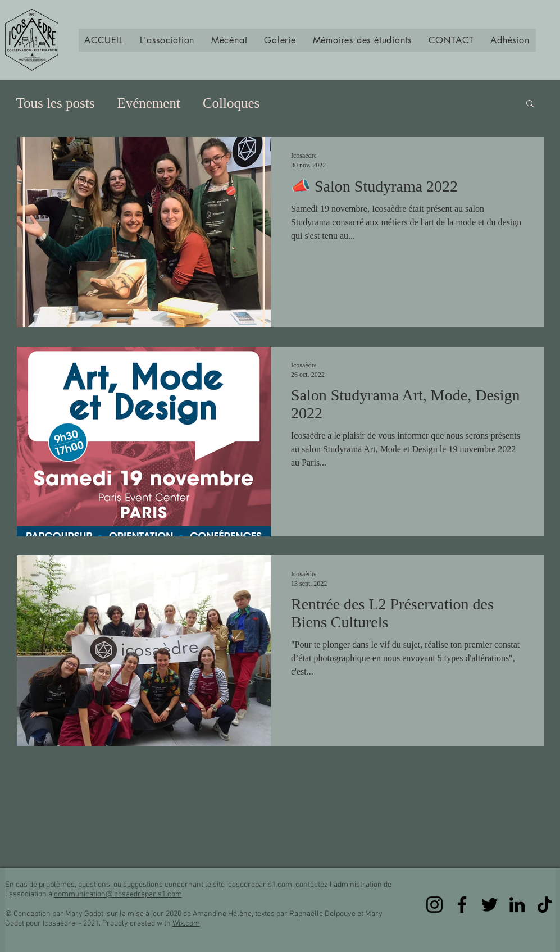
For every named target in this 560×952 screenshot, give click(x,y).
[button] (167, 40)
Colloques (231, 103)
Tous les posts (56, 103)
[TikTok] (545, 905)
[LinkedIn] (517, 905)
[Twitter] (490, 905)
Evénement (148, 103)
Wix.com (186, 924)
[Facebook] (462, 905)
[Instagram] (434, 905)
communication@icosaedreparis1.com (118, 894)
